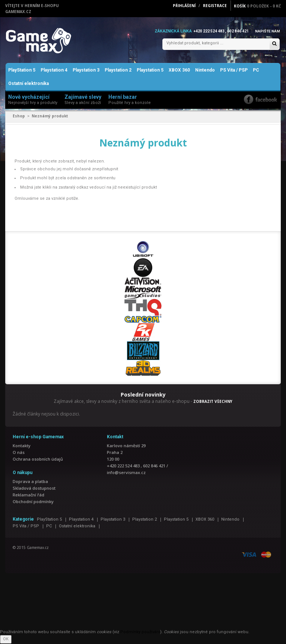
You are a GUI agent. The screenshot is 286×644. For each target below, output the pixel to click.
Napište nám (267, 31)
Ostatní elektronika (28, 84)
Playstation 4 (54, 71)
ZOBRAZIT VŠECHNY (213, 402)
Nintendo (205, 71)
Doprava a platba (30, 482)
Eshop (19, 117)
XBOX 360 (179, 71)
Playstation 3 (86, 71)
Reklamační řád (28, 495)
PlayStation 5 (22, 71)
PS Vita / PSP (234, 71)
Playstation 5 (150, 71)
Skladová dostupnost (34, 489)
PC (256, 71)
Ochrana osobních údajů (38, 460)
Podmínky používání (140, 632)
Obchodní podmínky (33, 502)
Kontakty (22, 446)
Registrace (215, 6)
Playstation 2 (118, 71)
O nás (19, 453)
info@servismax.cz (126, 473)
